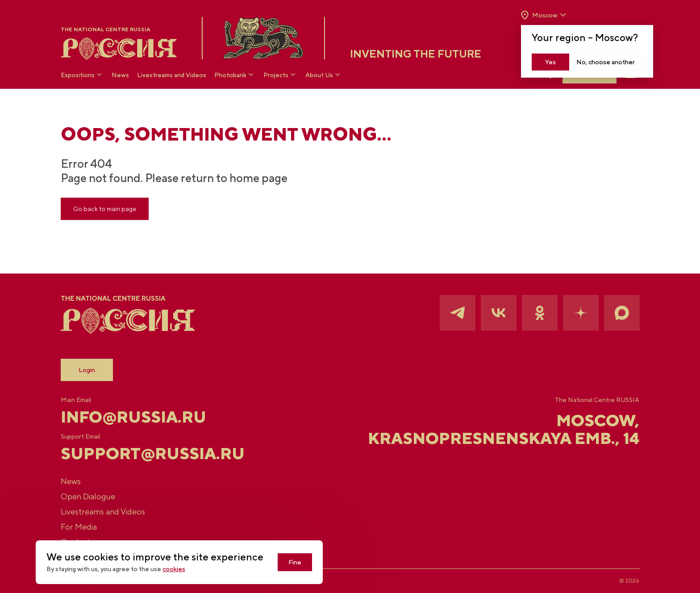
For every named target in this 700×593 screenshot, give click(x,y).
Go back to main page (105, 209)
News (120, 75)
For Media (79, 527)
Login (87, 370)
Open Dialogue (88, 496)
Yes (550, 62)
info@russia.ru (133, 417)
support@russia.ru (153, 453)
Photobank (235, 75)
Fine (295, 562)
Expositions (82, 75)
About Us (324, 75)
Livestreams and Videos (172, 75)
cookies (174, 569)
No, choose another (606, 62)
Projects (280, 75)
